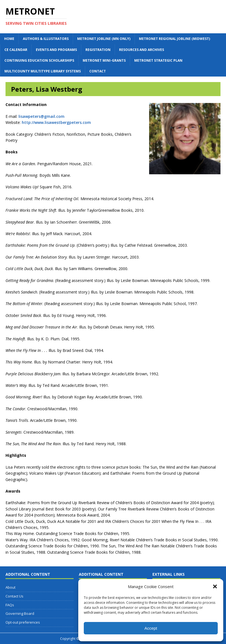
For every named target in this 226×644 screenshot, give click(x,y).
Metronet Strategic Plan (158, 60)
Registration (98, 50)
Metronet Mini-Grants (104, 60)
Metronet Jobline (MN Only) (104, 39)
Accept (151, 628)
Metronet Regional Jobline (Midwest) (174, 39)
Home (9, 39)
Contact (98, 71)
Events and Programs (56, 50)
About (10, 587)
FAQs (10, 605)
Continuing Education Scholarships (39, 60)
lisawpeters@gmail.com (41, 116)
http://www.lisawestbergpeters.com (56, 122)
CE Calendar (16, 50)
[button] (215, 586)
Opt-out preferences (23, 622)
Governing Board (20, 613)
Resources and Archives (142, 50)
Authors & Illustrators (46, 39)
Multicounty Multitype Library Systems (43, 71)
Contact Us (14, 596)
